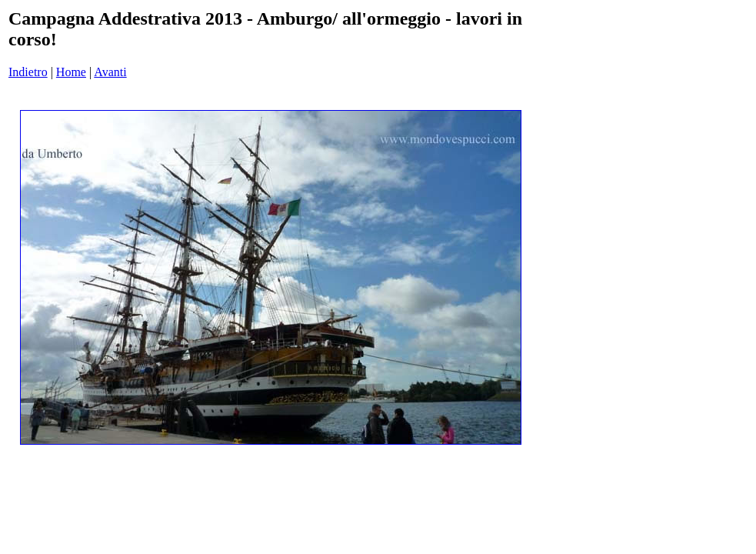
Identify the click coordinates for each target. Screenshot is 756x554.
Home (71, 72)
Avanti (110, 72)
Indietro (28, 72)
